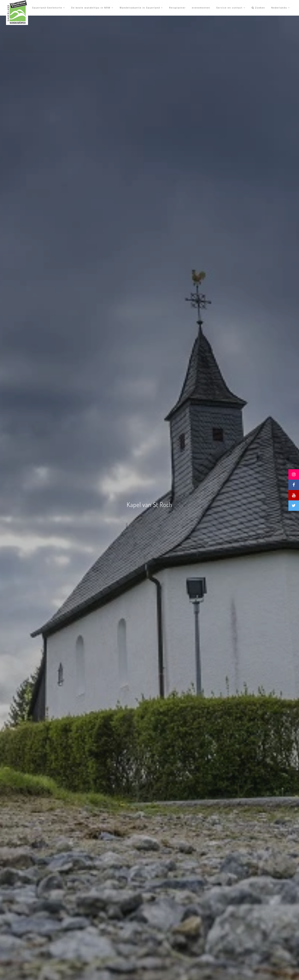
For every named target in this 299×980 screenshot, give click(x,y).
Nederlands (281, 8)
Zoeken (258, 8)
